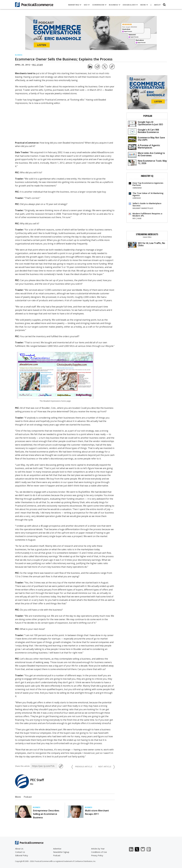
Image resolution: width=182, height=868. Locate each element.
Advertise (57, 849)
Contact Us (20, 852)
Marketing (75, 5)
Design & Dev (130, 5)
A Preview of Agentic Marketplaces (144, 147)
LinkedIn (133, 849)
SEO (87, 5)
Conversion (99, 5)
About (157, 5)
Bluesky (144, 849)
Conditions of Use (99, 852)
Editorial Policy (22, 855)
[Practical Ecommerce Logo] (34, 5)
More (144, 5)
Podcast (28, 797)
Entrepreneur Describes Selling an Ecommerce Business (46, 814)
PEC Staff (38, 65)
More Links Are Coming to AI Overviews (146, 155)
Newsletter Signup (61, 852)
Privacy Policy (97, 855)
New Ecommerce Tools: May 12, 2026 (147, 162)
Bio (32, 784)
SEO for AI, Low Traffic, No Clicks (147, 245)
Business (115, 5)
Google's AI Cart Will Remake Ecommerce (143, 131)
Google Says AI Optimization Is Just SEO (146, 124)
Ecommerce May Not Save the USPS (146, 139)
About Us (19, 849)
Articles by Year (98, 849)
